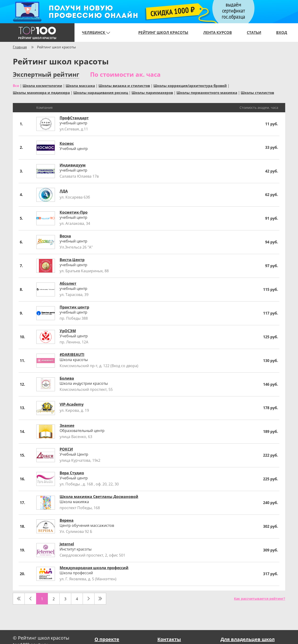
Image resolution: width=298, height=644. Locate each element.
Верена (67, 520)
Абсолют (68, 283)
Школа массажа (80, 85)
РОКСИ (66, 449)
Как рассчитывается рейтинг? (260, 599)
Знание (67, 425)
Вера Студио (72, 473)
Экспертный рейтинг (46, 75)
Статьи (254, 33)
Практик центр (74, 307)
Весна (65, 236)
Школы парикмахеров (152, 92)
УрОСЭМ (68, 331)
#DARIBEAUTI (72, 355)
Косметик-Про (74, 212)
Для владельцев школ (248, 639)
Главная (20, 47)
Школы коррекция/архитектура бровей (190, 85)
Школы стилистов (257, 92)
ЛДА (64, 191)
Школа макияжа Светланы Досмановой (99, 497)
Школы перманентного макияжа (207, 92)
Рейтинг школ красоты (163, 33)
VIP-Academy (72, 404)
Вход (282, 33)
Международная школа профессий (94, 568)
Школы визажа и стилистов (124, 85)
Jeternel (67, 544)
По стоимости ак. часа (125, 74)
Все (16, 85)
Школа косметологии (42, 85)
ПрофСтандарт (74, 118)
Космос (67, 143)
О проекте (107, 639)
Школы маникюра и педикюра (41, 92)
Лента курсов (218, 33)
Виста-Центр (72, 260)
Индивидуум (73, 165)
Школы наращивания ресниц (101, 92)
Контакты (169, 639)
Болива (67, 378)
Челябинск (96, 33)
